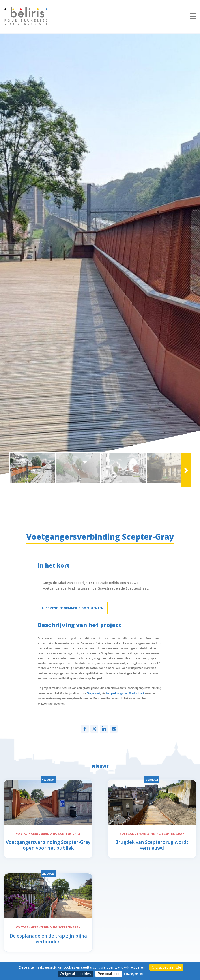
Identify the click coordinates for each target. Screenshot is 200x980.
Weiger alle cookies (75, 974)
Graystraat (93, 697)
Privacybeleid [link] (133, 974)
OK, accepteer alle (166, 967)
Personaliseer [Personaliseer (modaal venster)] (109, 974)
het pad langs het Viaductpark (125, 697)
